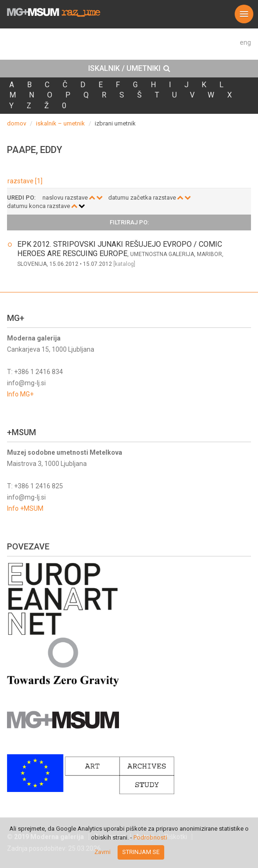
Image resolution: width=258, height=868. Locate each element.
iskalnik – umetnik (60, 123)
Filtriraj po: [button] (129, 222)
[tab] (129, 69)
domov (17, 123)
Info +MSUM (25, 508)
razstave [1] (25, 181)
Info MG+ (20, 394)
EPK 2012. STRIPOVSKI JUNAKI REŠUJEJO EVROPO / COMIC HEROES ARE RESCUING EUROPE (120, 249)
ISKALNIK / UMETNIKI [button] (129, 69)
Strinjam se (141, 852)
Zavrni (102, 852)
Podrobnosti (150, 837)
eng (245, 42)
